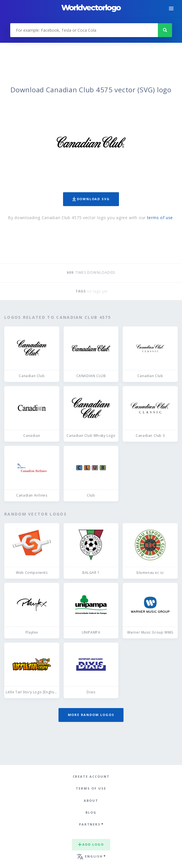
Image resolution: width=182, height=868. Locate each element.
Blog (91, 812)
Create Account (91, 776)
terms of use (160, 218)
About (91, 800)
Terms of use (91, 788)
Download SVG (91, 199)
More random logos (91, 715)
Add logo (91, 844)
